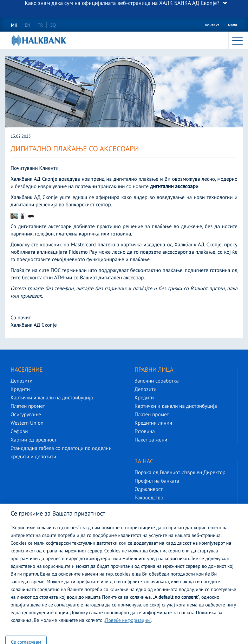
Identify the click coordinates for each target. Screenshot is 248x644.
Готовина (145, 432)
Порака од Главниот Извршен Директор (180, 473)
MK (14, 25)
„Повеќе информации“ (127, 621)
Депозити (21, 381)
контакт (212, 25)
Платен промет (28, 407)
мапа (233, 25)
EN (27, 25)
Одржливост (149, 490)
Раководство (149, 498)
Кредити (20, 390)
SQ (53, 25)
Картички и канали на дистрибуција (52, 398)
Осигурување (26, 415)
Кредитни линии (153, 423)
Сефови (19, 432)
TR (40, 25)
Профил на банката (157, 481)
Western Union (27, 423)
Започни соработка (157, 381)
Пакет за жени (151, 440)
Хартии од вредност (34, 440)
